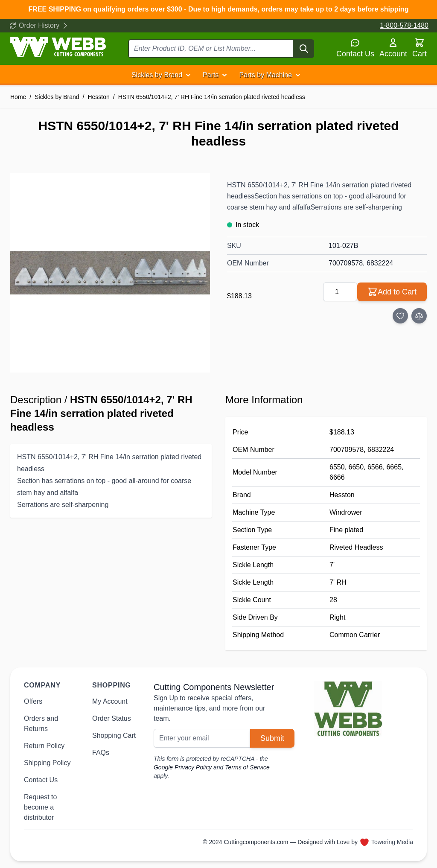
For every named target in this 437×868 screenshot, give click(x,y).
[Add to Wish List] (400, 316)
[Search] (304, 49)
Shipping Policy (47, 763)
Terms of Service (247, 767)
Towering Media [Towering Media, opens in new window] (392, 842)
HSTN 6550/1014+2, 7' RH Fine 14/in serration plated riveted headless (212, 97)
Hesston (98, 97)
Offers (33, 701)
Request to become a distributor (40, 807)
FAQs (101, 753)
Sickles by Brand (157, 75)
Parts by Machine (265, 75)
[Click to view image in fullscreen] (110, 273)
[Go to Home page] (58, 47)
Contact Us (355, 48)
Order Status (112, 718)
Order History (39, 25)
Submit (272, 738)
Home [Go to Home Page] (18, 97)
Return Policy (44, 746)
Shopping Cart (114, 735)
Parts (211, 75)
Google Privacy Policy (183, 767)
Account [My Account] (393, 48)
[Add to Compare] (419, 316)
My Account (110, 701)
